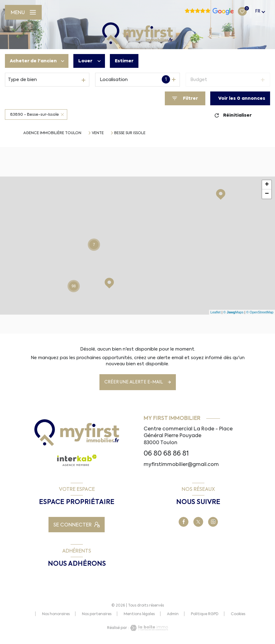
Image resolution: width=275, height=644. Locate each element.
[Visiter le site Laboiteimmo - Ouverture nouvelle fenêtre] (149, 628)
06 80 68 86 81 (166, 453)
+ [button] (267, 185)
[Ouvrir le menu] (23, 12)
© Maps (234, 312)
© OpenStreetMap (260, 312)
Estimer (124, 61)
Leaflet (216, 312)
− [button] (267, 194)
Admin (173, 614)
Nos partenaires (97, 614)
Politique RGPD (205, 614)
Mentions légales (139, 614)
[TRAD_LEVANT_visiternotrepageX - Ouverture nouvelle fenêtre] (198, 522)
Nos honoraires (56, 614)
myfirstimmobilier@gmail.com (181, 464)
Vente (98, 133)
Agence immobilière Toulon (52, 133)
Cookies (238, 614)
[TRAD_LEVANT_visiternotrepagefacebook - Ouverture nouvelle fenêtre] (184, 522)
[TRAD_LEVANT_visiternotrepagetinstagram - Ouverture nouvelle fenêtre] (213, 522)
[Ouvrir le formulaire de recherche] (185, 98)
